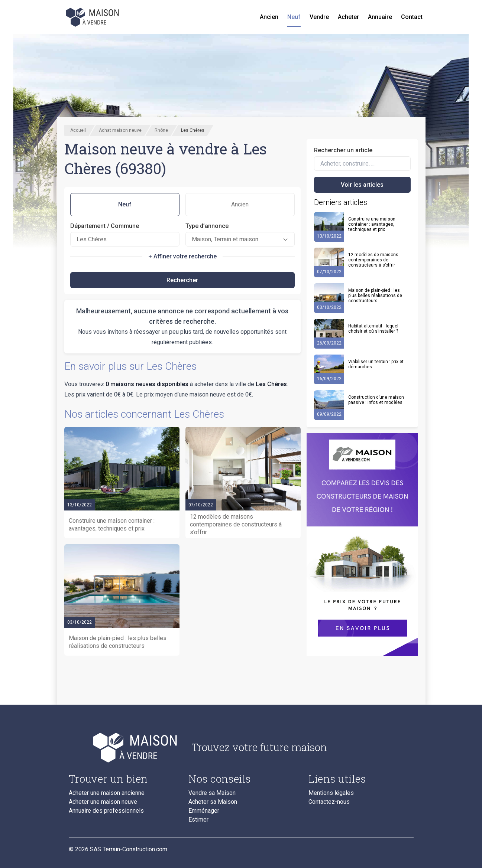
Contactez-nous (329, 802)
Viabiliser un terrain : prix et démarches (376, 364)
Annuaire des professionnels (106, 811)
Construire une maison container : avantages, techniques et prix (372, 224)
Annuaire (380, 17)
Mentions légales (331, 793)
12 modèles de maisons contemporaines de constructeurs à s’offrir (373, 260)
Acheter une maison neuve (103, 802)
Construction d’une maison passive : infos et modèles (376, 400)
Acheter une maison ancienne (107, 793)
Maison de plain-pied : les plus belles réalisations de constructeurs (375, 296)
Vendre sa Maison (212, 793)
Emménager (204, 811)
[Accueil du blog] (124, 747)
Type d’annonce (207, 226)
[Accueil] (93, 17)
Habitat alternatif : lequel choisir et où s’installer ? (373, 329)
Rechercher (182, 280)
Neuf (294, 17)
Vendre (319, 17)
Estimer (198, 820)
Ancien (269, 17)
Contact (412, 17)
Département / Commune (105, 226)
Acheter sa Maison (213, 802)
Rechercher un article (343, 150)
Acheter (348, 17)
